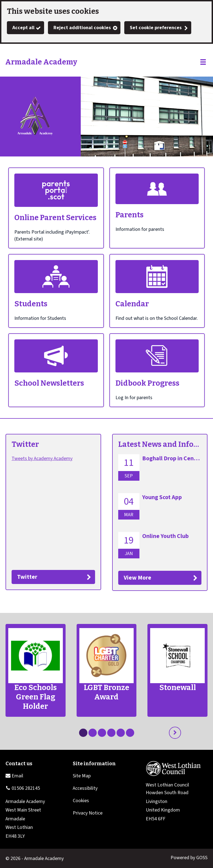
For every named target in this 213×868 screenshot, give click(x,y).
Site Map (82, 776)
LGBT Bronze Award (106, 692)
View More (137, 578)
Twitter (25, 444)
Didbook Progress (147, 383)
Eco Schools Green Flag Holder (36, 697)
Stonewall (178, 688)
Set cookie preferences (156, 28)
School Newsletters (49, 383)
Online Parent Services (55, 218)
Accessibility (85, 788)
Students (31, 304)
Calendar (132, 304)
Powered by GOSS (189, 858)
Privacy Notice (88, 813)
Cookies (81, 801)
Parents (130, 215)
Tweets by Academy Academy (42, 459)
